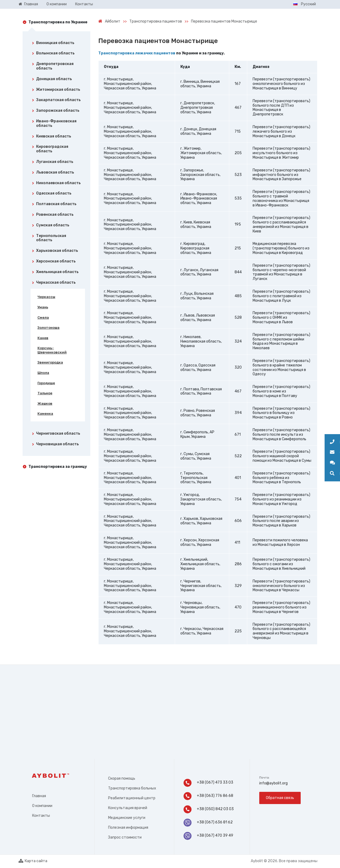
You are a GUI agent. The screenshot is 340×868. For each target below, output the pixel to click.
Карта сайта (33, 861)
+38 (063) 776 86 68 (208, 796)
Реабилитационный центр (132, 798)
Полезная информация (128, 828)
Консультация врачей (128, 808)
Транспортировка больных (132, 788)
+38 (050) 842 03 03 (209, 809)
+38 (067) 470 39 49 (208, 836)
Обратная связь (280, 798)
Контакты (41, 816)
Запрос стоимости (125, 837)
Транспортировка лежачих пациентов (137, 53)
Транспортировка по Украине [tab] (58, 22)
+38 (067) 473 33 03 (208, 783)
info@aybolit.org (273, 783)
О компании (42, 806)
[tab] (56, 44)
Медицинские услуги (127, 818)
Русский (305, 4)
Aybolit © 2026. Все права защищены (284, 861)
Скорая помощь (122, 778)
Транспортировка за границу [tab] (58, 467)
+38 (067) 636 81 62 (208, 823)
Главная (39, 796)
